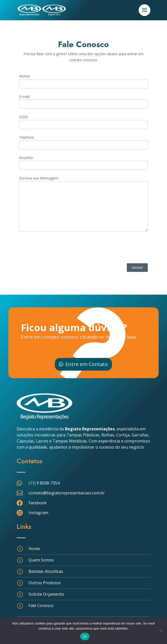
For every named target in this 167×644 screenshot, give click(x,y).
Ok (85, 637)
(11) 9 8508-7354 (44, 483)
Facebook (38, 503)
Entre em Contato (87, 364)
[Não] (161, 631)
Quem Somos (41, 560)
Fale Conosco (41, 606)
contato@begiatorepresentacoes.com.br (67, 493)
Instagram (38, 513)
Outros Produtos (45, 583)
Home (34, 549)
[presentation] (58, 248)
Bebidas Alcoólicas (46, 571)
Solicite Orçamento (46, 594)
